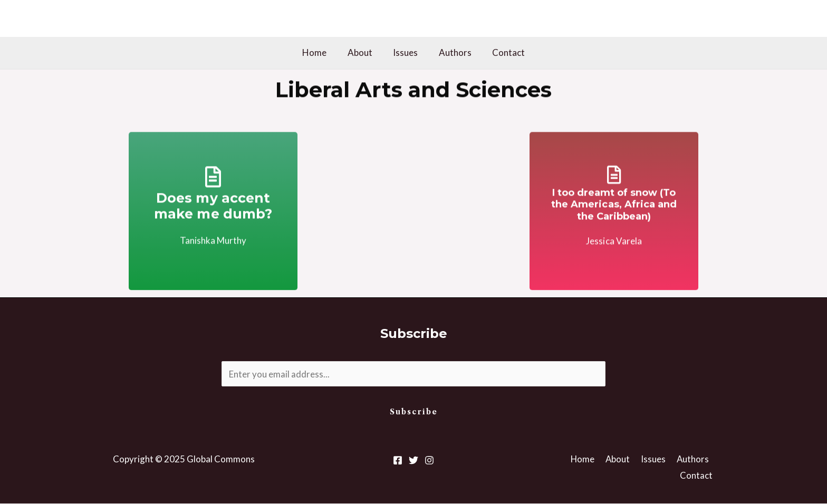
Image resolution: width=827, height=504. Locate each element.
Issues (405, 52)
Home (320, 52)
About (363, 52)
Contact (503, 52)
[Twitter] (413, 460)
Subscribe (414, 412)
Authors (452, 52)
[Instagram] (429, 460)
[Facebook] (398, 460)
